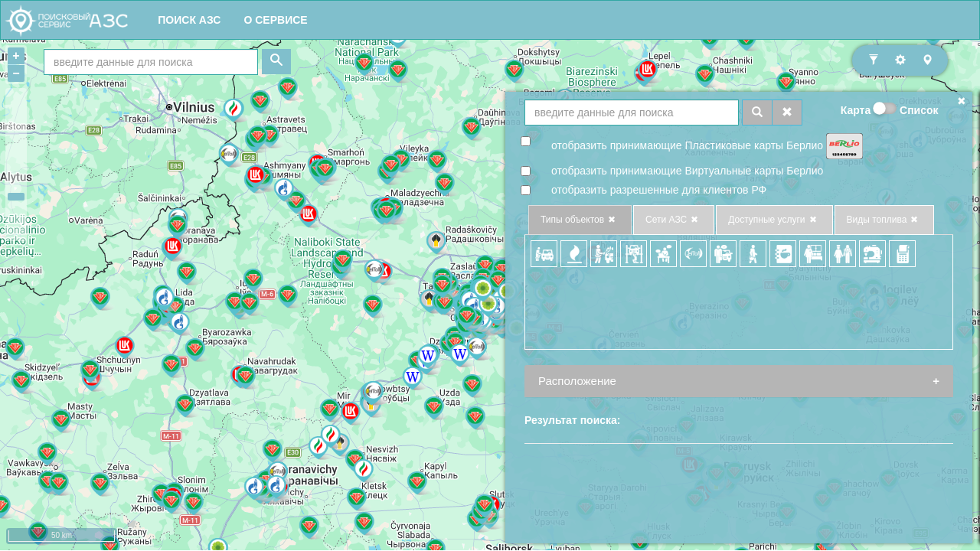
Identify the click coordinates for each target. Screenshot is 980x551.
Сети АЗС (674, 220)
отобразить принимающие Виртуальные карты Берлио (687, 171)
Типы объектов (580, 220)
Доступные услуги (774, 220)
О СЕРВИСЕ (275, 20)
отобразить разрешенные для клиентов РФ (659, 190)
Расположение (577, 381)
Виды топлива (885, 220)
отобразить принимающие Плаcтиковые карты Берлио (687, 145)
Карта (856, 110)
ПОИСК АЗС (189, 20)
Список (919, 110)
